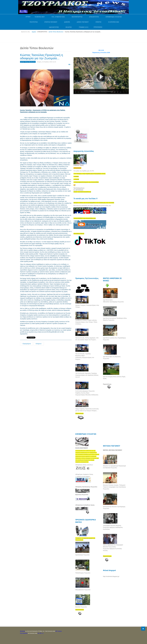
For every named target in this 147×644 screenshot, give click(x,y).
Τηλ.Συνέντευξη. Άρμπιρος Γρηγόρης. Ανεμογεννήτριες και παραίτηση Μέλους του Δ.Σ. (87, 375)
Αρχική (34, 32)
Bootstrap (22, 631)
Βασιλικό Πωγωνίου (81, 607)
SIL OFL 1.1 (41, 633)
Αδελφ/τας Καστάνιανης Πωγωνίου (86, 487)
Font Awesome (24, 633)
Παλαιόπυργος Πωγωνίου (83, 573)
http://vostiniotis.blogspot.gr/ (111, 576)
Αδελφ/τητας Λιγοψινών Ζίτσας (84, 474)
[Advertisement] (54, 38)
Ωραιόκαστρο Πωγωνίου (82, 555)
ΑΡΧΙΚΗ (28, 17)
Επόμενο (39, 344)
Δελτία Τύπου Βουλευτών (56, 32)
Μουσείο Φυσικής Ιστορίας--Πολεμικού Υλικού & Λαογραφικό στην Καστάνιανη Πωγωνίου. (114, 487)
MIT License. (59, 631)
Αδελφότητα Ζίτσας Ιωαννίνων (84, 465)
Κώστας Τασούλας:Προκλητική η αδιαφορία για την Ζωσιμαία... (41, 57)
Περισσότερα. (107, 384)
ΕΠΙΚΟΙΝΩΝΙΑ (98, 27)
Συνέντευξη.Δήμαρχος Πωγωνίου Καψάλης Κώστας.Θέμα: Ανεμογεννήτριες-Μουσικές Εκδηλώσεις (87, 393)
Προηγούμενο (26, 344)
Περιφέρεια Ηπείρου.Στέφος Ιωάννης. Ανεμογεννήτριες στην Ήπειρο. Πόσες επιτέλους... (86, 322)
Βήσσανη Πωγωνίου (82, 495)
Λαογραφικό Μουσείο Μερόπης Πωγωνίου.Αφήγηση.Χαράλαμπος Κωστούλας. (113, 527)
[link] (90, 174)
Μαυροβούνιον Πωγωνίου (83, 590)
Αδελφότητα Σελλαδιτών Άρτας (85, 505)
